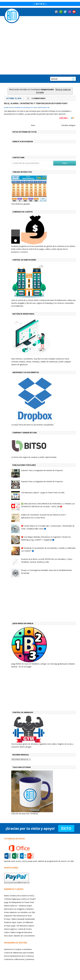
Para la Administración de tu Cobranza (19, 956)
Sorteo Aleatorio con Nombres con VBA (19, 912)
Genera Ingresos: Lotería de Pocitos (18, 929)
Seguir (65, 163)
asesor (11, 108)
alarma (6, 108)
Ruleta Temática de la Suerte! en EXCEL (19, 896)
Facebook (57, 12)
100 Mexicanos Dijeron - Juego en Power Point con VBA (43, 493)
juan (24, 108)
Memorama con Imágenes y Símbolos (19, 909)
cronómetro (18, 108)
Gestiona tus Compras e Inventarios (18, 949)
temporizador (42, 108)
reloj (35, 108)
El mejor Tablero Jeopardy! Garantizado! (19, 919)
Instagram (70, 12)
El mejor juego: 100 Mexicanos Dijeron (19, 926)
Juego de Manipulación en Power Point (19, 902)
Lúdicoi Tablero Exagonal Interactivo (18, 932)
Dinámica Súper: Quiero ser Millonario (19, 922)
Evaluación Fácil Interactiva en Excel (18, 916)
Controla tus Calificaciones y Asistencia (19, 959)
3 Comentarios (39, 98)
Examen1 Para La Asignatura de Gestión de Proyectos (42, 470)
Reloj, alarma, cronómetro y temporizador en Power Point (36, 103)
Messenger (61, 12)
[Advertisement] (44, 600)
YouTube (74, 12)
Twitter (65, 12)
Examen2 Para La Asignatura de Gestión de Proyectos (42, 481)
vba (48, 108)
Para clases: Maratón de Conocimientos (19, 936)
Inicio (33, 125)
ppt (32, 108)
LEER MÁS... (64, 118)
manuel (28, 108)
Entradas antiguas (68, 125)
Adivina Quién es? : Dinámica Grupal (18, 906)
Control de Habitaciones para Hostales (19, 953)
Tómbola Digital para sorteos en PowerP (20, 899)
